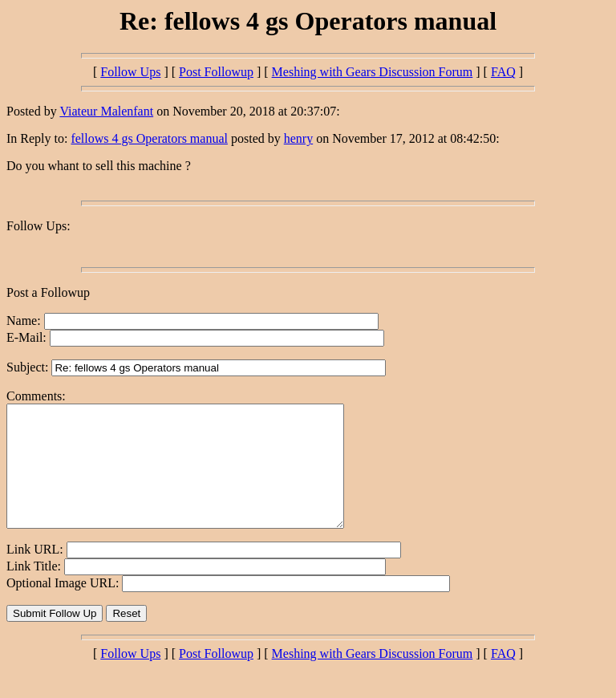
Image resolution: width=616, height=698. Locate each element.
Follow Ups (130, 72)
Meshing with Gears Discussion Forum (373, 72)
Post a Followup (48, 292)
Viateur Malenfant (106, 111)
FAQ (503, 72)
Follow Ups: (38, 226)
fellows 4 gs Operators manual (149, 138)
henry (298, 138)
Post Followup (216, 72)
